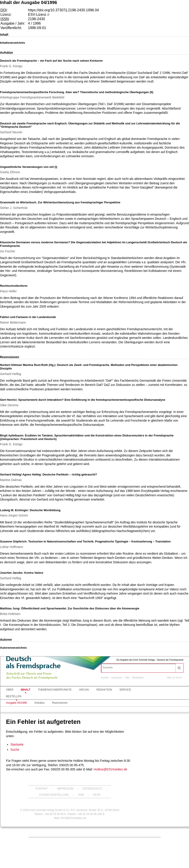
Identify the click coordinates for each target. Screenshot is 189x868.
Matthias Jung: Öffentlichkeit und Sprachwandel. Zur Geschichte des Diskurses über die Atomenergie (70, 608)
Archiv (84, 690)
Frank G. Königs (11, 66)
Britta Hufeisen (10, 614)
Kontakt (105, 678)
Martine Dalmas (11, 480)
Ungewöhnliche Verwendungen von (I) (29, 167)
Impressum (117, 678)
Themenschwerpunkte (55, 690)
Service (125, 690)
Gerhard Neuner (11, 132)
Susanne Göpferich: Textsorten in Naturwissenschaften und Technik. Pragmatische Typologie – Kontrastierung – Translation (85, 541)
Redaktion (104, 690)
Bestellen (14, 696)
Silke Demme (9, 405)
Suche (15, 750)
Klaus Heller (8, 291)
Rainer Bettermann (13, 322)
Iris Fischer (8, 251)
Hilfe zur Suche (174, 678)
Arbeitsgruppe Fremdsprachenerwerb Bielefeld (32, 97)
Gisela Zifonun (10, 172)
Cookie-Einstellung (54, 795)
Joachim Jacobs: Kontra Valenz (22, 573)
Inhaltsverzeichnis (13, 43)
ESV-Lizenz (37, 15)
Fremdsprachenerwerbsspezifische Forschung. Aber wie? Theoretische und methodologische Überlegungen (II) (77, 92)
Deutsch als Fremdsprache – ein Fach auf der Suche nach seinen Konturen (51, 61)
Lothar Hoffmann (12, 547)
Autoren (6, 640)
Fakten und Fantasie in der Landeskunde (28, 317)
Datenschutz (92, 789)
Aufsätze (6, 53)
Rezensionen (10, 357)
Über (10, 690)
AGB (81, 795)
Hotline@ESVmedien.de (110, 769)
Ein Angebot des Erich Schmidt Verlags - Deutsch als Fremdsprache (150, 660)
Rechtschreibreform (14, 286)
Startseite (17, 744)
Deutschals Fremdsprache (33, 662)
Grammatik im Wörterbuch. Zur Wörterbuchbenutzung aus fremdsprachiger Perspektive (60, 202)
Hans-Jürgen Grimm (14, 515)
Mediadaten (138, 678)
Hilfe (127, 678)
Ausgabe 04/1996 (16, 703)
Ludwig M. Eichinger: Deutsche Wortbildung (30, 510)
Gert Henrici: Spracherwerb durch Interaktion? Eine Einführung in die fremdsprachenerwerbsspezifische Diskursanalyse (83, 400)
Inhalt (4, 35)
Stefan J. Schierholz (14, 208)
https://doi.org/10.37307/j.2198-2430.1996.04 (63, 10)
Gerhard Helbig (11, 374)
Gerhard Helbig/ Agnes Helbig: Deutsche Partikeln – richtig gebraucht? (48, 474)
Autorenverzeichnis (13, 648)
